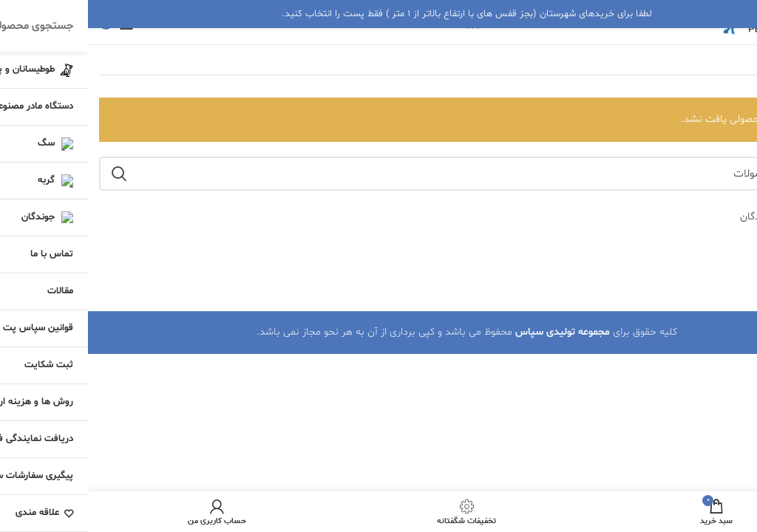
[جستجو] (378, 174)
